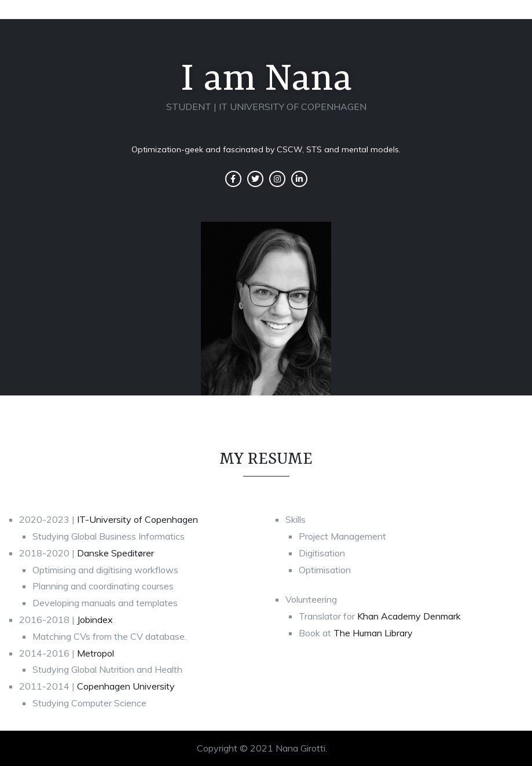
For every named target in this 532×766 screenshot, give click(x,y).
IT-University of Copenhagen (137, 519)
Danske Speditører (115, 553)
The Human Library (373, 633)
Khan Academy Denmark (409, 616)
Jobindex (95, 620)
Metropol (96, 653)
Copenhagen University (126, 686)
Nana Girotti (300, 748)
